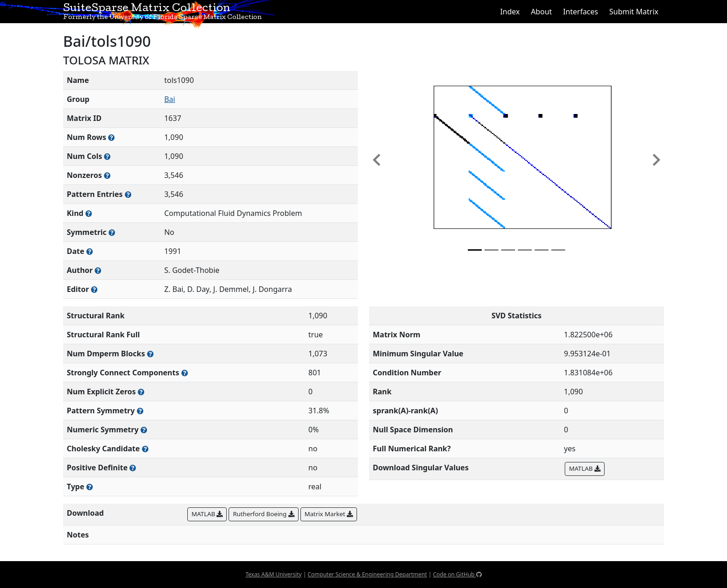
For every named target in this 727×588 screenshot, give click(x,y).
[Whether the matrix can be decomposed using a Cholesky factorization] (145, 449)
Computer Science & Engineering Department (367, 574)
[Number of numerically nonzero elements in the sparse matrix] (107, 175)
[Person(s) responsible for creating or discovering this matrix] (98, 270)
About (541, 12)
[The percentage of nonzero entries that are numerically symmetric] (144, 430)
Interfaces (580, 12)
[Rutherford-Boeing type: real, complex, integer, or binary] (89, 487)
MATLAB (584, 468)
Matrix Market (329, 514)
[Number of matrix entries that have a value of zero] (141, 392)
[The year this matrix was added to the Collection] (89, 251)
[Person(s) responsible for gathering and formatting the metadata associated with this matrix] (94, 289)
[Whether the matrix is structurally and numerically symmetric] (112, 232)
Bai (170, 99)
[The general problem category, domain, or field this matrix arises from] (89, 213)
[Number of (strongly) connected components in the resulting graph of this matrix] (185, 373)
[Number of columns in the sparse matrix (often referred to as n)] (107, 156)
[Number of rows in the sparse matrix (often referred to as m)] (111, 137)
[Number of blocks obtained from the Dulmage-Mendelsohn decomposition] (150, 354)
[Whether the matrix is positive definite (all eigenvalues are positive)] (133, 468)
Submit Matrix (634, 12)
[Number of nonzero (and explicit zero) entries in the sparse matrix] (128, 194)
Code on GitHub (457, 574)
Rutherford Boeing (263, 514)
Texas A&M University (273, 574)
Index (510, 12)
